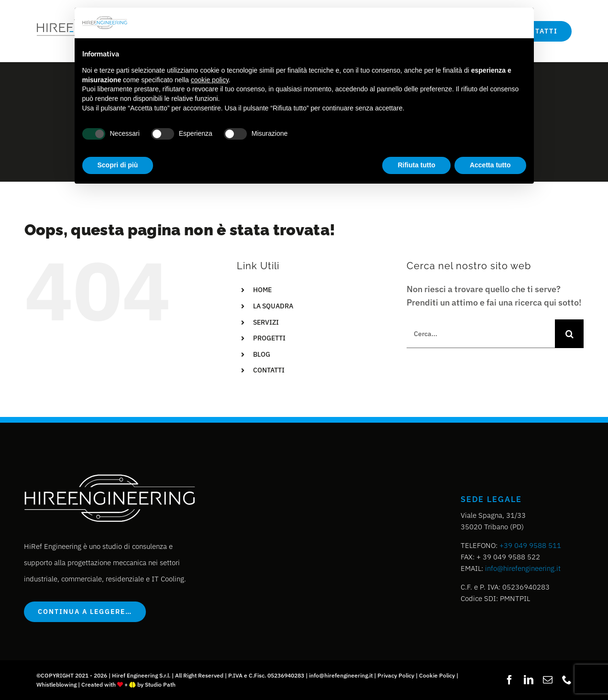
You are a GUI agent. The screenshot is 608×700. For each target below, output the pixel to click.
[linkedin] (529, 680)
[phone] (567, 680)
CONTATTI (269, 370)
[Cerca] (569, 334)
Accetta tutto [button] (490, 165)
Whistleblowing (56, 684)
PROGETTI (269, 338)
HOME (262, 290)
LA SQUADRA (273, 306)
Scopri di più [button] (118, 165)
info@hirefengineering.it (523, 568)
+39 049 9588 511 (530, 545)
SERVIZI (266, 322)
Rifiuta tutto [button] (416, 165)
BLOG (262, 354)
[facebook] (509, 680)
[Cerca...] (481, 334)
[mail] (548, 680)
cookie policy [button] (210, 80)
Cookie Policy (437, 675)
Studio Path (160, 684)
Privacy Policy (396, 675)
